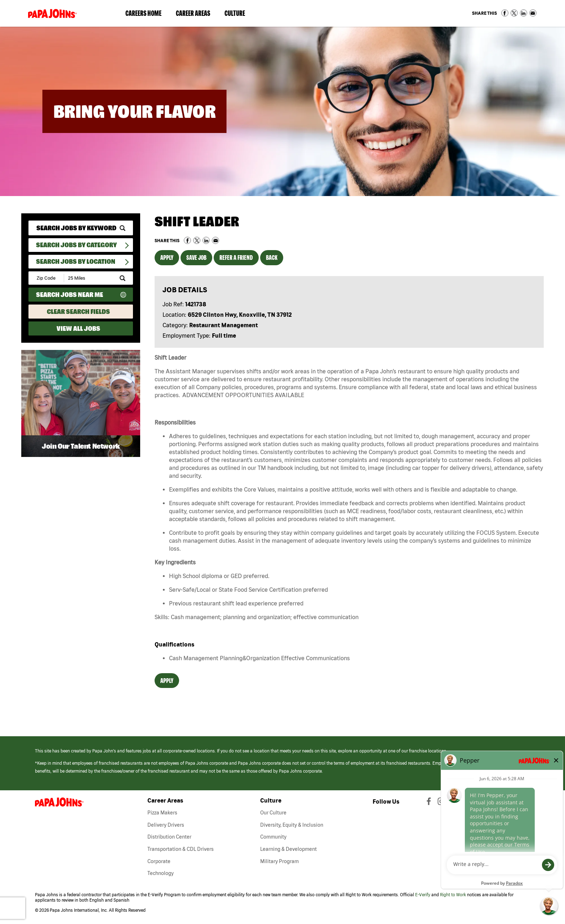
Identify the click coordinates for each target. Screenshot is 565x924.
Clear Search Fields (78, 312)
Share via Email (533, 13)
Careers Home (143, 13)
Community (273, 837)
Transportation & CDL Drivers (181, 849)
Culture (238, 15)
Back (272, 257)
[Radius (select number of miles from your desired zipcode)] (89, 278)
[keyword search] (81, 228)
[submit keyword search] (123, 228)
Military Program (279, 861)
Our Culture (273, 813)
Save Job (196, 257)
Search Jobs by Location (76, 261)
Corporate (159, 861)
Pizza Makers (162, 813)
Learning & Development (288, 849)
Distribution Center (169, 837)
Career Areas (197, 15)
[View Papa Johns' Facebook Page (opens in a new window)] (430, 803)
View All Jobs (78, 328)
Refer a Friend (236, 257)
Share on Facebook (505, 13)
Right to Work (453, 895)
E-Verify (423, 895)
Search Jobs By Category (76, 245)
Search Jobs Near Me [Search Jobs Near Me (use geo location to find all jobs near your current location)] (70, 295)
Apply (167, 257)
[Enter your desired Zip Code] (47, 278)
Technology (161, 873)
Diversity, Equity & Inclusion (292, 825)
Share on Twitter (514, 13)
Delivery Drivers (166, 825)
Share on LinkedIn (524, 13)
